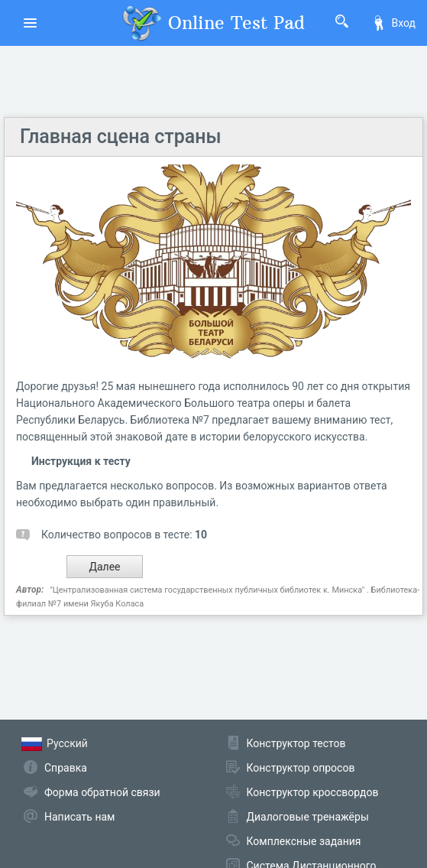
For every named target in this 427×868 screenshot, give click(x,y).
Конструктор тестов (296, 743)
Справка (66, 768)
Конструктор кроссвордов (313, 792)
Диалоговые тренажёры (308, 817)
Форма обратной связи (102, 792)
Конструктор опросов (301, 768)
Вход (393, 23)
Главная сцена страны (121, 137)
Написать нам (79, 817)
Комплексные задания (304, 841)
